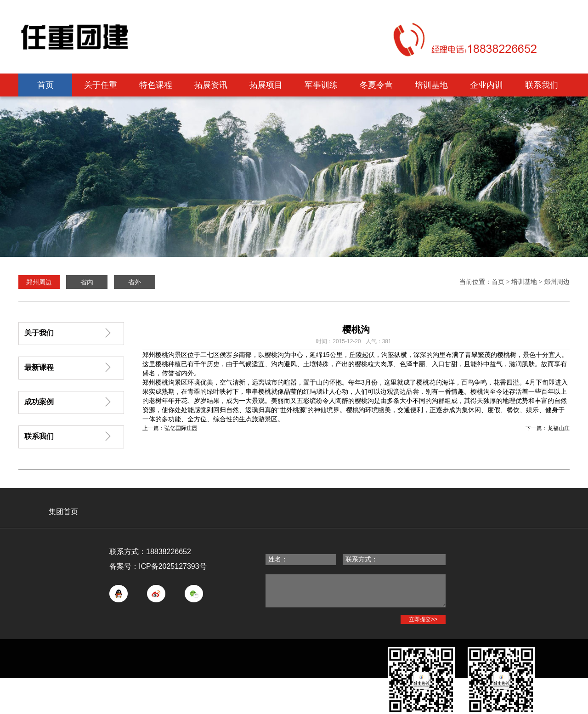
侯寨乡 (229, 355)
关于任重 (101, 85)
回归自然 (226, 410)
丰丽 (419, 364)
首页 (45, 85)
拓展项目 (266, 85)
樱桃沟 (165, 355)
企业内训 (486, 85)
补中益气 (490, 364)
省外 (135, 282)
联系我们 (542, 85)
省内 (87, 282)
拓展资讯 (211, 85)
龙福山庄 (559, 428)
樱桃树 (507, 355)
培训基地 (431, 85)
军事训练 (321, 85)
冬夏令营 (376, 85)
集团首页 (63, 512)
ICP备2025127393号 (173, 566)
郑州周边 (557, 282)
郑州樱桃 (155, 382)
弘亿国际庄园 (181, 428)
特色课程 (156, 85)
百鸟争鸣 (474, 382)
